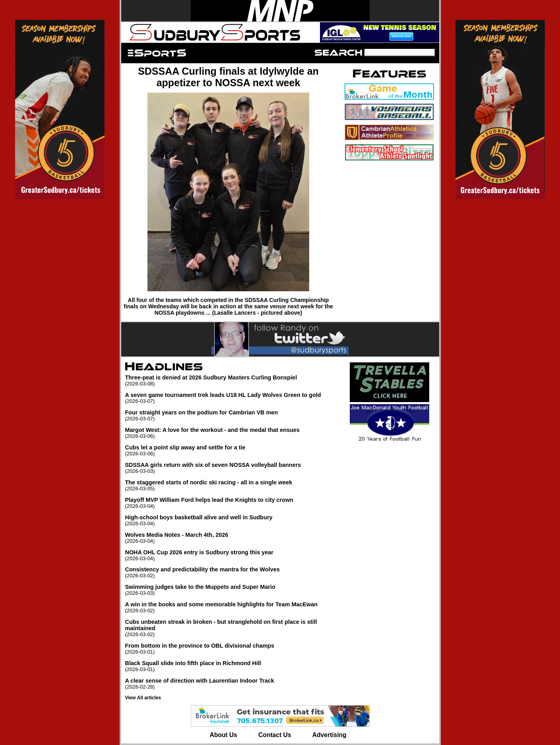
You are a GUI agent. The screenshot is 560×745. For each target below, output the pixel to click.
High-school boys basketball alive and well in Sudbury (233, 520)
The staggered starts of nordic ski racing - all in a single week (233, 485)
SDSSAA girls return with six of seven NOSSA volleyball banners (233, 468)
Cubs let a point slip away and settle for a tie (233, 450)
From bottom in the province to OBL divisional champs (233, 649)
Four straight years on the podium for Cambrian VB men (233, 415)
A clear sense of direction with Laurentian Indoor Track (233, 684)
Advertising (329, 735)
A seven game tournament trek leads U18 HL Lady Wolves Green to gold (233, 398)
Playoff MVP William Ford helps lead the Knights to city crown (233, 503)
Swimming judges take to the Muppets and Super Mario (233, 590)
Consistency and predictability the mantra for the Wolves (233, 572)
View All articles (143, 698)
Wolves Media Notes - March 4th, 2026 (233, 538)
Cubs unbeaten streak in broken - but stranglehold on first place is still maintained (233, 628)
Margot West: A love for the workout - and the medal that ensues (233, 433)
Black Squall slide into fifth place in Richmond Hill (233, 666)
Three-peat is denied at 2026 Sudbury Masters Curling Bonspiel (233, 380)
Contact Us (275, 735)
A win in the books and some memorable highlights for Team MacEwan (233, 607)
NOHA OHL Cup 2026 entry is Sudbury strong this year (233, 555)
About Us (223, 735)
